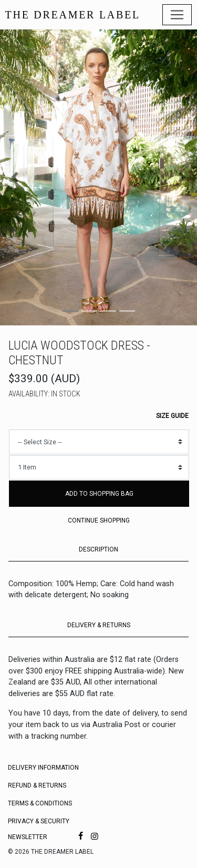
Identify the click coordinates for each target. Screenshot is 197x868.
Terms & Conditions (40, 803)
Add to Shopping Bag (99, 494)
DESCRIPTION (98, 549)
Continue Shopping (99, 520)
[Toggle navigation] (177, 15)
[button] (15, 177)
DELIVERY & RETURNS (99, 625)
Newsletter (28, 837)
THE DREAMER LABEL (73, 15)
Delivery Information (43, 768)
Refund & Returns (37, 785)
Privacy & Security (39, 821)
